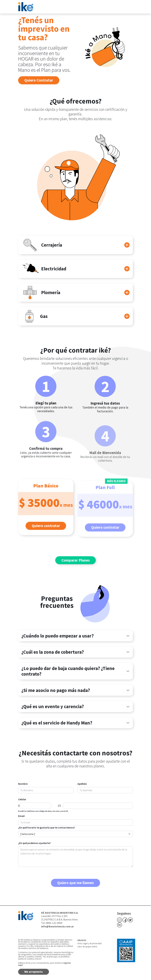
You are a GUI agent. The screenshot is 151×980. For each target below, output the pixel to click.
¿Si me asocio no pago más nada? (56, 690)
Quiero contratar (46, 533)
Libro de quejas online (87, 946)
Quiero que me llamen (75, 883)
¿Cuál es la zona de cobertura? (53, 652)
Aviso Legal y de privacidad (90, 943)
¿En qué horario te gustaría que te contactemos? (47, 827)
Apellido (82, 784)
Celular (22, 799)
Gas (35, 316)
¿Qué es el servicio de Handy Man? (57, 723)
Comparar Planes (76, 560)
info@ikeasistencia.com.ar (57, 926)
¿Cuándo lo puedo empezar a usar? (58, 636)
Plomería (41, 292)
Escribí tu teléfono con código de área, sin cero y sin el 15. (43, 811)
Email (21, 816)
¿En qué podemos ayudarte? (34, 843)
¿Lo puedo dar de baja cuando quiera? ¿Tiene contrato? (68, 671)
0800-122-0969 (54, 923)
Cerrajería (42, 245)
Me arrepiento (34, 972)
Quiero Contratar (39, 80)
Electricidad (44, 269)
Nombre (23, 784)
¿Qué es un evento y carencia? (53, 706)
